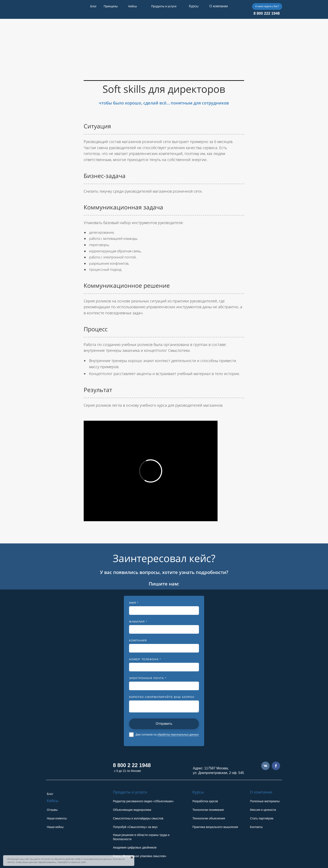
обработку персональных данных (178, 735)
